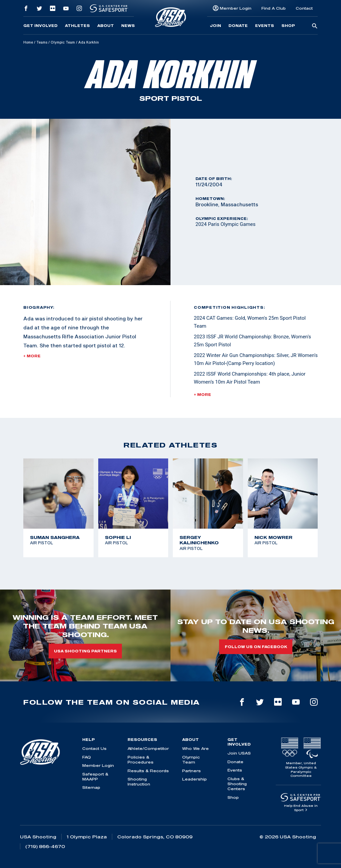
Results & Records (148, 771)
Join (215, 26)
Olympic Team (63, 42)
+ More (32, 356)
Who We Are (195, 748)
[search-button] (315, 26)
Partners (191, 771)
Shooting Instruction (139, 781)
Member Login (236, 8)
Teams (42, 42)
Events (265, 26)
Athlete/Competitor (148, 748)
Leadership (194, 779)
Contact (304, 8)
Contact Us (94, 748)
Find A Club (274, 8)
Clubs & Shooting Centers (237, 784)
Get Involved (40, 26)
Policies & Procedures (141, 760)
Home (28, 42)
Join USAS (239, 753)
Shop (288, 26)
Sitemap (91, 787)
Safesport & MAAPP (95, 777)
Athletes (77, 26)
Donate (238, 26)
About (106, 26)
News (128, 26)
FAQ (87, 757)
